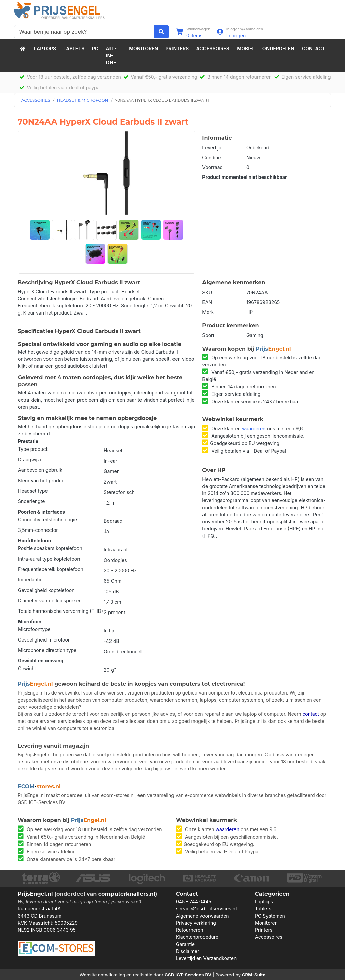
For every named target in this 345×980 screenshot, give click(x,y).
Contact (313, 48)
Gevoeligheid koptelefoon (46, 590)
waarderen (254, 428)
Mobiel (246, 48)
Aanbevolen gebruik (40, 470)
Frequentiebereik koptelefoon (51, 569)
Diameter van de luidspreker (49, 601)
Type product (33, 449)
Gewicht (27, 668)
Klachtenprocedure (197, 937)
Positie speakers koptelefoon (50, 548)
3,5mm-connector (38, 530)
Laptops (45, 48)
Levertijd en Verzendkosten (206, 959)
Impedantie (30, 580)
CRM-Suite (254, 975)
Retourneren (190, 930)
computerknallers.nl (127, 894)
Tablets (74, 48)
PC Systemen (270, 916)
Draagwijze (30, 459)
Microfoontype (34, 629)
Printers (177, 48)
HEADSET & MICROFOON (83, 100)
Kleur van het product (42, 480)
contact (311, 714)
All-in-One (112, 56)
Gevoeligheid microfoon (44, 640)
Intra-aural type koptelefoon (49, 559)
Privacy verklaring (196, 923)
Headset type (33, 491)
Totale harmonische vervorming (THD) (60, 611)
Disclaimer (187, 951)
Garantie (185, 944)
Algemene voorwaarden (202, 916)
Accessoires (213, 48)
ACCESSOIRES (36, 100)
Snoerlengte (31, 501)
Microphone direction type (47, 650)
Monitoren (144, 48)
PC (95, 48)
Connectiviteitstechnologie (48, 520)
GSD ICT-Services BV (188, 975)
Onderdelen (278, 48)
